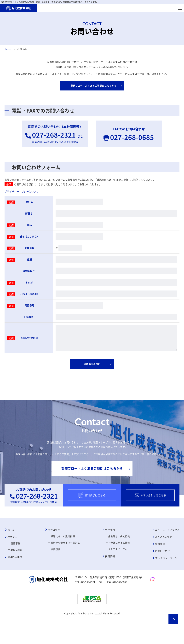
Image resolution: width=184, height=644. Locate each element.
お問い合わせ (161, 575)
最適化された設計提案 (63, 559)
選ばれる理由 (16, 582)
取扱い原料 (17, 574)
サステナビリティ (118, 573)
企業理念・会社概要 (119, 559)
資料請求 (159, 568)
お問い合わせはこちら (150, 517)
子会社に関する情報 (119, 566)
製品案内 (13, 560)
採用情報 (109, 581)
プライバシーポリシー (167, 583)
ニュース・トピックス (167, 552)
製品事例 (16, 567)
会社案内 (109, 552)
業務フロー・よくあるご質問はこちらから (94, 88)
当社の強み (53, 552)
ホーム (8, 49)
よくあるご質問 (163, 560)
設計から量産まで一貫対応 (66, 566)
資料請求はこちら (92, 516)
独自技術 (55, 573)
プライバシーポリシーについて (23, 196)
